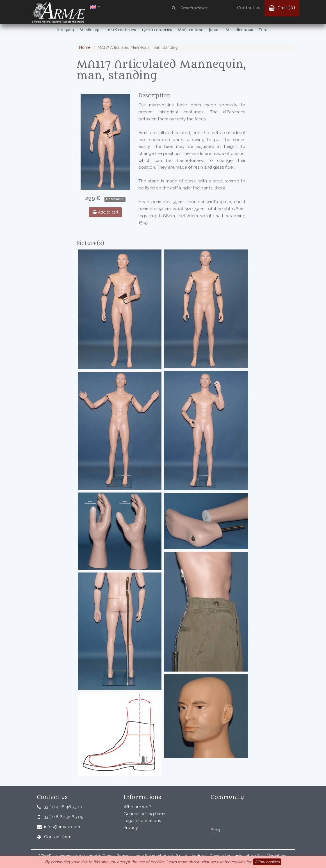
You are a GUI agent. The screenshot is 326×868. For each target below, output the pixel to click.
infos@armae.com (62, 827)
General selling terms (145, 814)
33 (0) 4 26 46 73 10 (63, 807)
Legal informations (142, 821)
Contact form (58, 837)
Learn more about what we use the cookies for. (209, 862)
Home (85, 47)
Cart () (282, 8)
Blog (215, 830)
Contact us (249, 8)
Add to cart (105, 212)
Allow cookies (267, 862)
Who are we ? (137, 807)
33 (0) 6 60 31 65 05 (64, 817)
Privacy (131, 828)
